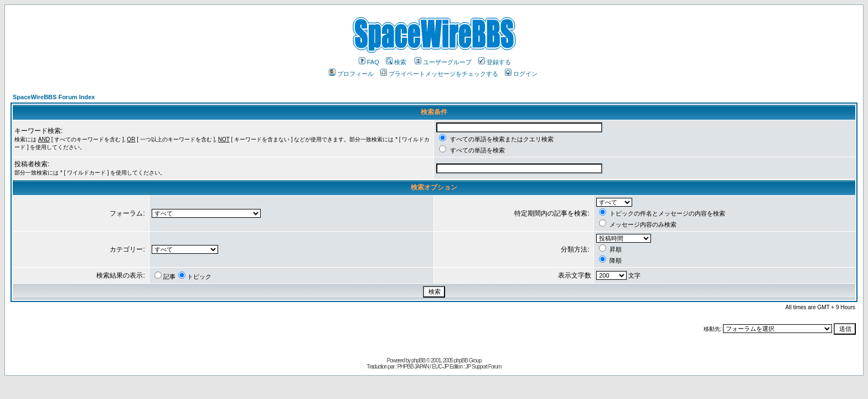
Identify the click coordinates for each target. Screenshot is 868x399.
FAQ (369, 62)
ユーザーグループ (443, 62)
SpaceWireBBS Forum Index (54, 97)
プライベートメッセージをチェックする (439, 74)
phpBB (418, 360)
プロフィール (351, 74)
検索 (396, 62)
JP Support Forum (484, 367)
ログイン (521, 74)
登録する (495, 62)
